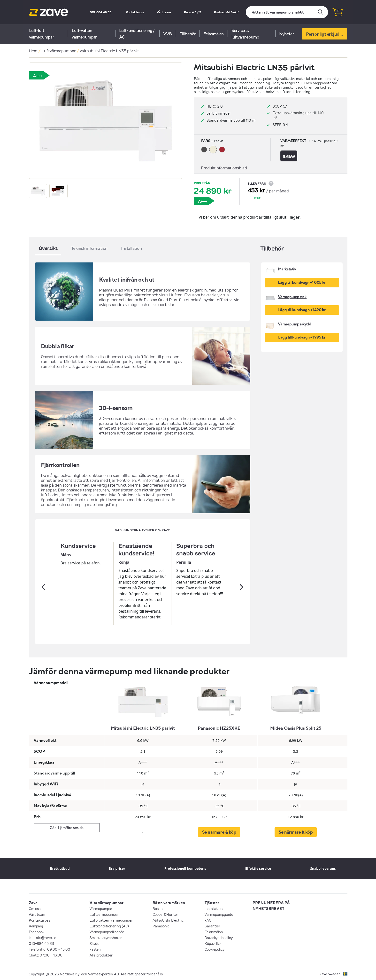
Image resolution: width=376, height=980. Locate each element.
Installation (214, 909)
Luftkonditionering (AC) (109, 926)
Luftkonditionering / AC (137, 34)
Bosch (158, 909)
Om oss (35, 909)
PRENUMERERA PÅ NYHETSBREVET (271, 906)
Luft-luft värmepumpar (41, 34)
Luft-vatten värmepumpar (84, 34)
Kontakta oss (135, 12)
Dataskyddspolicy (219, 938)
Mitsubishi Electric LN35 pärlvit (110, 51)
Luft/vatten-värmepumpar (111, 920)
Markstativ (287, 269)
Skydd (95, 943)
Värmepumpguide (219, 914)
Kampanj (36, 926)
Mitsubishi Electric (168, 920)
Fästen (95, 949)
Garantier (212, 926)
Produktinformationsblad (224, 168)
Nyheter (287, 34)
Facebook (37, 932)
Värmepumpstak (292, 297)
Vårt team (164, 12)
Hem (33, 51)
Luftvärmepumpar (59, 51)
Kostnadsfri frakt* (227, 12)
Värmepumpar (101, 909)
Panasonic (161, 926)
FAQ (208, 920)
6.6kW (289, 156)
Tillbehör (188, 34)
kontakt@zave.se (42, 938)
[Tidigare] (44, 587)
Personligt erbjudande (327, 34)
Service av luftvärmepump (245, 34)
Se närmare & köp (219, 832)
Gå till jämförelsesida (67, 828)
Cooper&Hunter (165, 914)
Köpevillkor (213, 943)
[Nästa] (242, 587)
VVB (167, 34)
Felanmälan (213, 34)
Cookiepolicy (215, 949)
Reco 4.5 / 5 (193, 12)
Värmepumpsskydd (295, 324)
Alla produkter (101, 955)
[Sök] (287, 12)
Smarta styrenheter (106, 938)
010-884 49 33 (101, 12)
